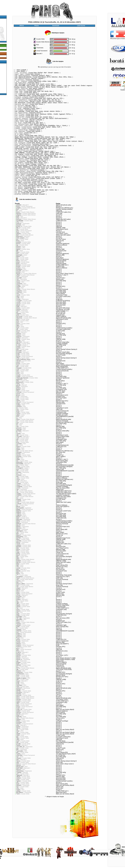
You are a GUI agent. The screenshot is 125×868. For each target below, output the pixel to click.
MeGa (18, 549)
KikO (18, 458)
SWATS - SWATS (20, 174)
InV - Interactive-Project (22, 124)
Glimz (18, 391)
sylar (18, 725)
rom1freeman (20, 674)
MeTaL (18, 554)
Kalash (18, 449)
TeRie (18, 735)
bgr (17, 245)
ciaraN (18, 295)
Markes (18, 527)
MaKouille (19, 519)
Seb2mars (19, 685)
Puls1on (19, 645)
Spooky (18, 714)
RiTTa (18, 668)
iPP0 (18, 417)
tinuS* (18, 741)
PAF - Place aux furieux (22, 160)
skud (18, 705)
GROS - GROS (19, 121)
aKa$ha (18, 208)
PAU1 (18, 621)
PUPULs (19, 647)
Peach (18, 622)
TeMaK (18, 734)
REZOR (19, 665)
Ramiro (18, 658)
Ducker (18, 346)
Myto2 (18, 574)
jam (17, 424)
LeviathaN (19, 487)
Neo (17, 582)
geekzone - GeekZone (22, 118)
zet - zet (17, 193)
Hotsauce (19, 407)
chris (18, 294)
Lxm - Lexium (19, 133)
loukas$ (18, 499)
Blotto (18, 261)
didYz (18, 319)
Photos (37, 26)
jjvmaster (19, 431)
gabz (18, 381)
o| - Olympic (19, 151)
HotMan (19, 405)
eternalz (19, 361)
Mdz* (18, 548)
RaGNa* (19, 655)
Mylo (18, 569)
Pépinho (19, 624)
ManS (18, 522)
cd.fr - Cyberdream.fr (21, 100)
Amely (18, 212)
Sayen (18, 681)
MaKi (18, 518)
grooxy (18, 395)
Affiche (22, 26)
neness (18, 581)
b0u (17, 229)
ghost (18, 387)
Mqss (18, 564)
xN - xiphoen (19, 191)
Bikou (18, 252)
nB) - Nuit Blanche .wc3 (22, 150)
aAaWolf (19, 205)
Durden (18, 348)
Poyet (18, 638)
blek (17, 259)
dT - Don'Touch (19, 106)
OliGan (18, 607)
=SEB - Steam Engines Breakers (24, 173)
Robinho (19, 671)
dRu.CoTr (19, 342)
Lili (17, 491)
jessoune (19, 428)
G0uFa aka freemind (22, 378)
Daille (18, 306)
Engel (18, 354)
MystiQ (18, 571)
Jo (17, 432)
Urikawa (19, 758)
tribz (17, 748)
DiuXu (18, 324)
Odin (18, 602)
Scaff (18, 682)
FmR (18, 369)
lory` (17, 498)
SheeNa (19, 694)
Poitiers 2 (19, 635)
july (17, 441)
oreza (18, 609)
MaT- (18, 534)
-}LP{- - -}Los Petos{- (21, 73)
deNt (18, 315)
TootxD (18, 745)
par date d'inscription (65, 67)
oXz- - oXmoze (19, 158)
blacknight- (19, 255)
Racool (18, 654)
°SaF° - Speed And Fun (22, 170)
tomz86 (18, 744)
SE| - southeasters (20, 168)
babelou (19, 234)
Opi (17, 608)
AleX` (18, 209)
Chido (18, 288)
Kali (17, 451)
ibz (17, 408)
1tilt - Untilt (18, 186)
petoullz (18, 625)
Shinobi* (19, 700)
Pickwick (19, 629)
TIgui (18, 738)
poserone (19, 637)
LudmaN (19, 504)
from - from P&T (20, 117)
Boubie (18, 266)
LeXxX (18, 488)
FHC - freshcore (20, 116)
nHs (17, 587)
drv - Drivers (19, 107)
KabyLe (18, 447)
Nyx (17, 601)
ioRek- (18, 415)
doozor (18, 331)
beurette (19, 242)
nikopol (18, 588)
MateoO (19, 535)
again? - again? (20, 74)
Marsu (18, 529)
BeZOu (18, 244)
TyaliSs (18, 754)
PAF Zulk (19, 618)
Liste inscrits (81, 26)
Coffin (18, 298)
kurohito (19, 472)
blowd (18, 262)
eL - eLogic (18, 108)
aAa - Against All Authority (23, 76)
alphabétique (44, 67)
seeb (18, 687)
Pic (17, 628)
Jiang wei (19, 429)
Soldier (18, 711)
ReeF (18, 664)
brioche (18, 272)
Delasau (19, 314)
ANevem (19, 214)
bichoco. (19, 248)
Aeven (18, 206)
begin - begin (19, 91)
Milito (18, 558)
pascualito (19, 619)
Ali (17, 211)
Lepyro (18, 485)
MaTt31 (18, 538)
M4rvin (18, 507)
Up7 (17, 757)
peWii (18, 627)
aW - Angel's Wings (21, 83)
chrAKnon (19, 292)
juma (18, 442)
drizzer (18, 339)
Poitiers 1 (19, 634)
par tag (56, 67)
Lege (18, 481)
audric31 (19, 224)
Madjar (18, 509)
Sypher (18, 727)
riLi (17, 667)
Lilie (17, 492)
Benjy (18, 241)
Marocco (19, 528)
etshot (18, 362)
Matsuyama (20, 537)
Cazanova (19, 284)
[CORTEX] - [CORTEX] (22, 194)
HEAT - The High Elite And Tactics (25, 178)
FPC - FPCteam (20, 114)
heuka (18, 404)
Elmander (19, 351)
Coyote (18, 299)
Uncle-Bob (19, 755)
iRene (18, 419)
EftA (17, 349)
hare (18, 399)
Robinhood (19, 672)
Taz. (17, 730)
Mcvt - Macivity (19, 136)
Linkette (19, 494)
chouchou (19, 291)
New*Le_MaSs (21, 584)
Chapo (18, 285)
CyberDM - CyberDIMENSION (24, 98)
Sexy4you (19, 692)
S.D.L (18, 677)
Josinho (18, 434)
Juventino (19, 444)
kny (17, 465)
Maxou (18, 542)
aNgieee (19, 215)
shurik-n (19, 701)
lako (17, 477)
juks (17, 439)
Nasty (18, 578)
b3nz (18, 231)
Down (18, 332)
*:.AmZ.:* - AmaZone (21, 81)
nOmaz (18, 595)
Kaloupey (19, 452)
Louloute (19, 501)
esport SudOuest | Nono (23, 359)
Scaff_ (18, 684)
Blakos (18, 256)
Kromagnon (20, 468)
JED (17, 427)
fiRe (17, 366)
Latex (18, 478)
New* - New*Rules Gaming (23, 144)
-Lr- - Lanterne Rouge (21, 130)
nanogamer (20, 577)
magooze (19, 515)
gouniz (18, 394)
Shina (18, 697)
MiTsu (18, 559)
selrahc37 (19, 688)
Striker (18, 721)
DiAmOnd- (19, 318)
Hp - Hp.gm (18, 123)
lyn (17, 505)
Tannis (18, 728)
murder (18, 568)
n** (17, 575)
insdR (18, 412)
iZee (17, 422)
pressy (18, 640)
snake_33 (19, 710)
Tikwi (18, 740)
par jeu (51, 67)
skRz (18, 704)
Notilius (18, 599)
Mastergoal (19, 531)
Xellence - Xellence (21, 190)
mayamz (19, 545)
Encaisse (19, 352)
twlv (17, 752)
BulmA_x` (19, 274)
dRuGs (18, 344)
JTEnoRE (19, 437)
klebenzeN (19, 462)
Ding (18, 321)
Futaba (18, 377)
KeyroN (18, 455)
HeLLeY (19, 402)
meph (18, 552)
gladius (18, 389)
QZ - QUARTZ (19, 163)
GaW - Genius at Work (22, 120)
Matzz (18, 539)
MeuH (18, 555)
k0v (17, 445)
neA (17, 579)
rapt (17, 661)
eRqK (18, 358)
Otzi (17, 612)
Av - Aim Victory (19, 80)
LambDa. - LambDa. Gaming (23, 128)
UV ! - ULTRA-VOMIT (21, 184)
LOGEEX (19, 495)
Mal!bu (18, 521)
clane (18, 296)
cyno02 (18, 302)
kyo (17, 474)
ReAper (18, 662)
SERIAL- (19, 691)
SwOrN (18, 724)
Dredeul (19, 335)
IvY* (17, 421)
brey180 (19, 271)
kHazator (19, 457)
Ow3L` (18, 614)
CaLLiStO (19, 278)
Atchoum (19, 219)
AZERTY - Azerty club (21, 88)
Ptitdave (19, 644)
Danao (18, 308)
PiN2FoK (19, 631)
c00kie (18, 275)
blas (17, 258)
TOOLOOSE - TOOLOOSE (23, 181)
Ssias (18, 715)
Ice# (17, 409)
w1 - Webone (19, 187)
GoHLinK (19, 392)
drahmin (19, 334)
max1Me (19, 541)
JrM (17, 435)
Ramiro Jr (19, 660)
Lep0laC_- (19, 484)
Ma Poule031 (20, 508)
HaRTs (18, 401)
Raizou (18, 657)
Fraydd (18, 375)
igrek (18, 411)
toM (17, 742)
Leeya (18, 479)
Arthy (18, 218)
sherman (19, 695)
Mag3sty (19, 511)
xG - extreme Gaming (21, 113)
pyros (18, 648)
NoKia (18, 594)
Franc (18, 372)
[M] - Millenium (19, 141)
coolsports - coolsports (22, 97)
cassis (18, 281)
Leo (17, 482)
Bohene (18, 265)
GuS (18, 398)
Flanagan (19, 368)
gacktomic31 (20, 382)
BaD (17, 235)
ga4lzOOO (19, 379)
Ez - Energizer (19, 110)
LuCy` (18, 502)
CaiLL (18, 276)
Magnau (19, 512)
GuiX (18, 397)
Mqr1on (18, 562)
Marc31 (18, 525)
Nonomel (19, 597)
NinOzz (18, 589)
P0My (18, 615)
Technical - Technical (21, 177)
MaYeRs (19, 547)
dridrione (19, 336)
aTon (18, 222)
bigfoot (18, 249)
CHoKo (18, 289)
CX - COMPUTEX (20, 94)
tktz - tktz (18, 180)
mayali (18, 544)
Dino (18, 322)
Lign (17, 489)
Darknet (19, 309)
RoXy (18, 675)
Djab (18, 325)
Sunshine (19, 722)
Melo (18, 551)
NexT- (18, 585)
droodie (18, 341)
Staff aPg (19, 717)
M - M (17, 134)
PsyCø (18, 641)
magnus (19, 514)
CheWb (18, 286)
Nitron (18, 591)
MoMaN (19, 561)
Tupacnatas (20, 751)
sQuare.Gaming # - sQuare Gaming (25, 171)
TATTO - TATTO (20, 176)
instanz (18, 414)
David (18, 311)
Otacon (18, 611)
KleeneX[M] (20, 464)
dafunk (18, 305)
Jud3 (18, 438)
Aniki (18, 216)
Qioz (18, 650)
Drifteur (18, 338)
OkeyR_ (19, 605)
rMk (17, 670)
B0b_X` (18, 228)
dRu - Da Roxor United (22, 101)
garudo (18, 385)
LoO (17, 497)
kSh (17, 471)
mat (17, 532)
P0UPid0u (19, 617)
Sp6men (19, 712)
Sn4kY (18, 708)
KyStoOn (19, 475)
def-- (18, 312)
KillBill (18, 459)
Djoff (18, 328)
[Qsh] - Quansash (20, 161)
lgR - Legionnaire (20, 131)
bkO (17, 254)
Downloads (56, 26)
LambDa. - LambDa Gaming (23, 127)
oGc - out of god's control (22, 156)
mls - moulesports (20, 143)
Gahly (18, 384)
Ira (17, 418)
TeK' (17, 732)
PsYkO (18, 642)
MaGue (18, 517)
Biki (17, 251)
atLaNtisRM (20, 221)
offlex (18, 604)
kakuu (18, 448)
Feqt (18, 365)
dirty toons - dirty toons (22, 104)
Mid (17, 557)
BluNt (18, 264)
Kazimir (18, 454)
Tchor (18, 731)
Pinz (17, 632)
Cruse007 (19, 301)
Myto (18, 572)
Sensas (18, 690)
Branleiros (19, 269)
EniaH (18, 355)
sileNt (18, 702)
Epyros (18, 356)
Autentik (18, 225)
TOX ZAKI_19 (20, 747)
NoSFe (18, 598)
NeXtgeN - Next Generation (23, 146)
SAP (18, 680)
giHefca (18, 388)
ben (17, 239)
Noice (18, 592)
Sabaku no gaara (21, 678)
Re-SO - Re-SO (20, 164)
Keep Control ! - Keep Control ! (24, 126)
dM (17, 329)
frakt (17, 371)
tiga (17, 737)
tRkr (17, 750)
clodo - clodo (19, 93)
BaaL (18, 232)
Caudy (18, 282)
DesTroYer (19, 316)
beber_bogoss (20, 238)
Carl (17, 279)
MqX (18, 565)
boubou (18, 268)
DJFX (18, 326)
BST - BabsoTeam (20, 90)
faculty (18, 364)
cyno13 (18, 304)
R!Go (18, 651)
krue (17, 469)
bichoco (18, 246)
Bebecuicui (19, 236)
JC (17, 425)
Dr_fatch (19, 345)
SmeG (18, 707)
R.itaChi (19, 652)
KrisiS (18, 467)
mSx (18, 567)
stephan (19, 720)
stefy (18, 718)
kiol (17, 461)
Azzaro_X (19, 226)
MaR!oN (19, 524)
